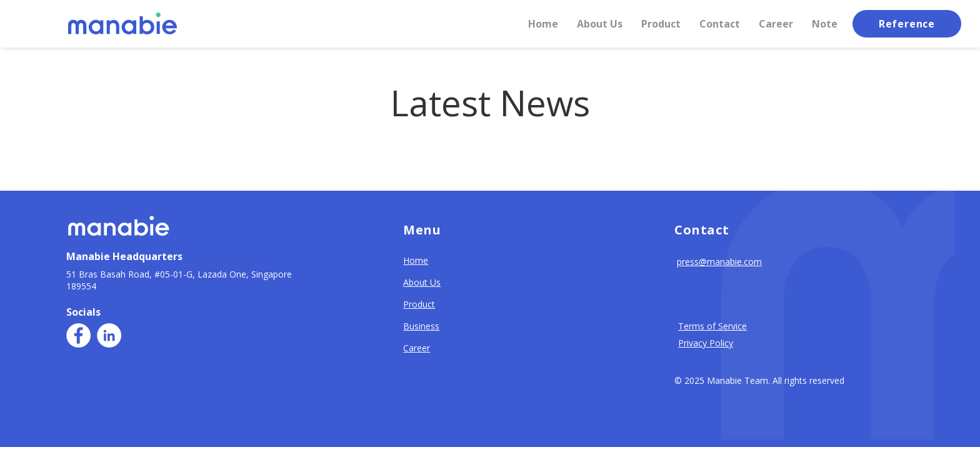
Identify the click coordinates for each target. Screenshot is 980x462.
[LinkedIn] (109, 335)
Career (417, 348)
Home (416, 260)
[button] (720, 24)
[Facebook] (78, 335)
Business (421, 326)
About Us (422, 282)
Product (419, 304)
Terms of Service (712, 326)
